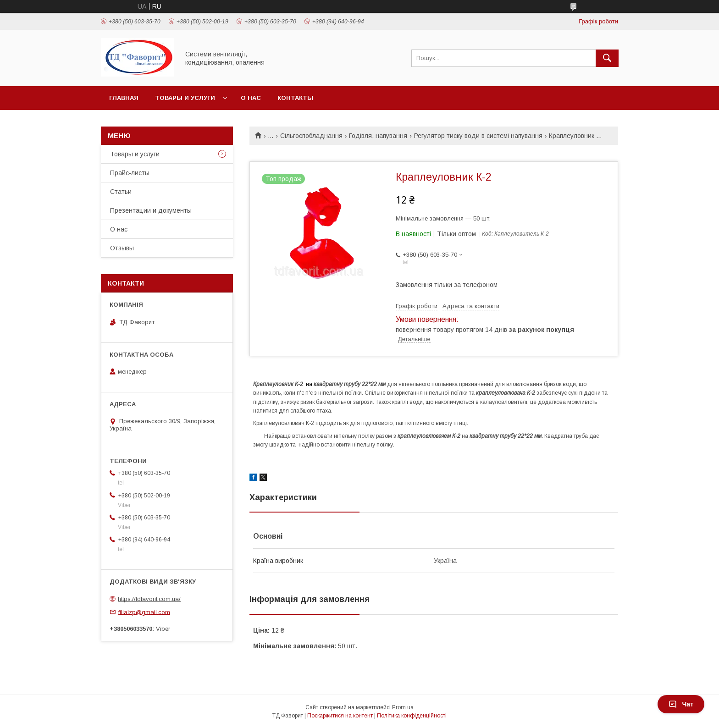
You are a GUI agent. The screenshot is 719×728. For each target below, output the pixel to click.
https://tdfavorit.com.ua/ (149, 599)
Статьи (121, 192)
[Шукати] (607, 58)
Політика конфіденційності (412, 716)
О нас (251, 98)
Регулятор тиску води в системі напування (478, 136)
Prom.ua (403, 707)
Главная (124, 98)
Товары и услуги (185, 98)
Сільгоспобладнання (311, 136)
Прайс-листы (130, 173)
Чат (681, 704)
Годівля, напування (378, 136)
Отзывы (122, 248)
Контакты (295, 98)
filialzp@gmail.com (144, 612)
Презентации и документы (151, 210)
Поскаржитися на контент (340, 716)
